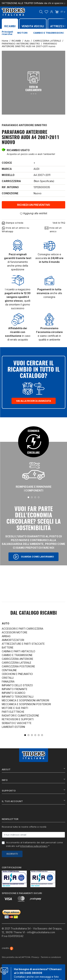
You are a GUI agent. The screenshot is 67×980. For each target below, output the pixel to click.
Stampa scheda (13, 223)
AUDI (36, 169)
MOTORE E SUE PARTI (15, 708)
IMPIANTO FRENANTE (15, 689)
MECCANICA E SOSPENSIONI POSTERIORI (26, 704)
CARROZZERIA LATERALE (17, 663)
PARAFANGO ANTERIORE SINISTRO (24, 125)
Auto (6, 623)
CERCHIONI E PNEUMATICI (17, 674)
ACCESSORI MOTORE (15, 632)
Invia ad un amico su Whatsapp (15, 230)
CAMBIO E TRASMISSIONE (17, 655)
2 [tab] (32, 497)
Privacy (35, 957)
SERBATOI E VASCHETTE (17, 723)
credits (8, 948)
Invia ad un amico (53, 230)
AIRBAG (6, 636)
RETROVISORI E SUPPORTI (18, 719)
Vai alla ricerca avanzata (33, 401)
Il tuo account (33, 801)
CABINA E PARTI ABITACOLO (18, 651)
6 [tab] (42, 735)
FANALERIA (8, 681)
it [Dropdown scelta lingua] (63, 12)
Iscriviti (12, 854)
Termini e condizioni (51, 957)
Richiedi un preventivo (34, 205)
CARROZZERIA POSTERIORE (18, 666)
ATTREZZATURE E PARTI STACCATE (23, 644)
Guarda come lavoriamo (34, 557)
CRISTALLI (8, 678)
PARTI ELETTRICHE (13, 712)
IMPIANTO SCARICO (14, 693)
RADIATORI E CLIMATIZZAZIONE (20, 715)
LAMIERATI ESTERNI (13, 727)
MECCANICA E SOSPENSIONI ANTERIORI (25, 700)
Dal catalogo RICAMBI (34, 613)
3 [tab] (35, 497)
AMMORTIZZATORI (13, 640)
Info (33, 780)
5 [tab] (39, 735)
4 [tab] (39, 497)
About (33, 769)
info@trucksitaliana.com (41, 932)
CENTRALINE (9, 670)
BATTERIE (8, 647)
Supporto (33, 790)
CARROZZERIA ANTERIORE (18, 659)
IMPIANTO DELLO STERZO (17, 685)
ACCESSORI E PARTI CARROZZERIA (23, 629)
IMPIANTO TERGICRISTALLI (18, 697)
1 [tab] (28, 497)
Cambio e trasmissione (49, 33)
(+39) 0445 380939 (29, 973)
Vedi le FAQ (59, 223)
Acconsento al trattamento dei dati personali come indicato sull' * (34, 844)
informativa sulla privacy (34, 846)
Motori (22, 33)
